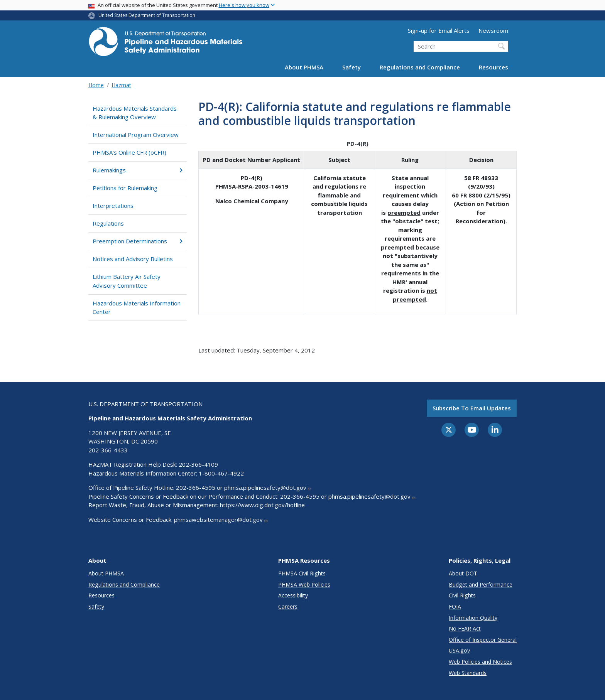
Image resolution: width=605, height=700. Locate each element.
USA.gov (459, 650)
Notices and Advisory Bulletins (133, 259)
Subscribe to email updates (472, 408)
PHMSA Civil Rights (302, 573)
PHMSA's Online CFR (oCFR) (129, 152)
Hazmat (121, 85)
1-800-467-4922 (221, 473)
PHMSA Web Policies (304, 584)
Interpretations (113, 206)
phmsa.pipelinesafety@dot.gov (268, 487)
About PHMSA (304, 67)
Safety (352, 67)
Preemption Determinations (138, 241)
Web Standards (468, 673)
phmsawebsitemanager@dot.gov (221, 520)
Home (96, 85)
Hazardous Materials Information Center (137, 308)
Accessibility (293, 595)
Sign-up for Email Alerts (439, 30)
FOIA (455, 606)
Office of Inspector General (483, 640)
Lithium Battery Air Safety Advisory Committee (127, 281)
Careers (288, 606)
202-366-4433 (108, 450)
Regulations (108, 223)
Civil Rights (462, 595)
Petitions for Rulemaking (125, 188)
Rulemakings (138, 170)
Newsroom (493, 30)
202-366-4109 (198, 464)
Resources (493, 67)
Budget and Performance (481, 584)
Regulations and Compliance (420, 67)
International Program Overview (136, 135)
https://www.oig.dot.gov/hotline (262, 505)
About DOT (463, 573)
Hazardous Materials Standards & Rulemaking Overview (135, 113)
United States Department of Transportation (147, 15)
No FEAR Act (465, 628)
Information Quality (473, 618)
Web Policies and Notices (480, 662)
